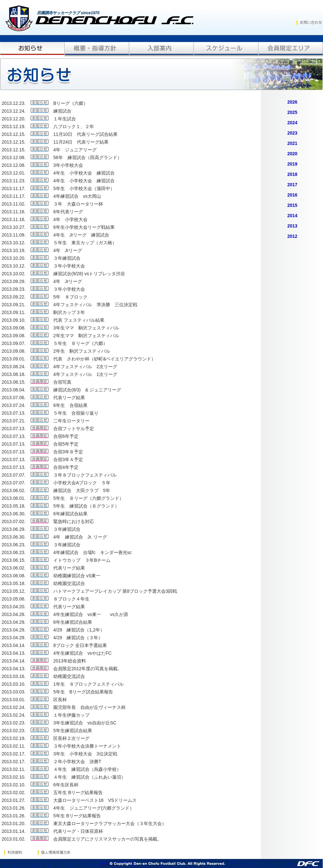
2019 (292, 164)
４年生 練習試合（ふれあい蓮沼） (89, 777)
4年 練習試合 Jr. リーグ (80, 537)
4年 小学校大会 (70, 219)
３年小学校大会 (69, 266)
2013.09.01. (14, 359)
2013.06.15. (14, 560)
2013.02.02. (14, 792)
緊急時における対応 (74, 521)
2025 (292, 112)
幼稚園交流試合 (69, 583)
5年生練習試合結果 (73, 731)
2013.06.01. (14, 498)
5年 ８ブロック (70, 297)
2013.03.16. (14, 676)
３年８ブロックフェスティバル (85, 475)
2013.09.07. (14, 343)
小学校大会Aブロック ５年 (82, 483)
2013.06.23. (14, 545)
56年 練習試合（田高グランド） (88, 157)
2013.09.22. (14, 297)
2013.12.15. (14, 134)
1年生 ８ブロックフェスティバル (89, 684)
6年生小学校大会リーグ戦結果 (84, 227)
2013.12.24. (14, 111)
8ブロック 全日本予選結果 (80, 645)
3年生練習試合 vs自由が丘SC (85, 723)
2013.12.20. (14, 119)
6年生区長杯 (66, 785)
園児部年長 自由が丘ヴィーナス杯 (89, 707)
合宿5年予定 (66, 444)
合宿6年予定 (66, 436)
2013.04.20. (14, 607)
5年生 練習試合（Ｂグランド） (86, 506)
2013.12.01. (14, 173)
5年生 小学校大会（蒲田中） (84, 188)
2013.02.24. (14, 707)
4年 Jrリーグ (68, 250)
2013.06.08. (14, 576)
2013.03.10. (14, 684)
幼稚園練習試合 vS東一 (77, 576)
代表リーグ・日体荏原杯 (78, 831)
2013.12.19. (14, 126)
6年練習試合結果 (70, 514)
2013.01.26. (14, 808)
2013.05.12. (14, 591)
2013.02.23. (14, 723)
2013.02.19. (14, 738)
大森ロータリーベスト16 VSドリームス (95, 800)
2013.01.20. (14, 823)
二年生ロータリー (71, 421)
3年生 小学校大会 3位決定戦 (85, 754)
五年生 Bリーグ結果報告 (78, 792)
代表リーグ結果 (69, 398)
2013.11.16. (14, 212)
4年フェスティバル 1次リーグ (85, 374)
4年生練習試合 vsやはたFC (82, 653)
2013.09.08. (14, 328)
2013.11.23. (14, 181)
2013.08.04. (14, 390)
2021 (292, 143)
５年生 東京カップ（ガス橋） (85, 243)
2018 (292, 174)
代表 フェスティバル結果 (79, 320)
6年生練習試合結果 (73, 622)
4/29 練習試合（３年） (78, 638)
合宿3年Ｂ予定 (68, 452)
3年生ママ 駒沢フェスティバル (86, 328)
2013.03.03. (14, 692)
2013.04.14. (14, 645)
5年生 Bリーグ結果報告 (77, 816)
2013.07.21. (14, 421)
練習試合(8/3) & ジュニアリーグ (87, 390)
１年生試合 (65, 119)
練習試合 (62, 111)
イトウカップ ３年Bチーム (82, 560)
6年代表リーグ (68, 212)
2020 (292, 154)
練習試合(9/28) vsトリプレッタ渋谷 (89, 274)
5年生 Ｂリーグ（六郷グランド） (89, 498)
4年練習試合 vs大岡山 (77, 196)
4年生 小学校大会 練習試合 (84, 173)
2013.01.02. (14, 839)
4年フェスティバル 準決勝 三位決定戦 (95, 305)
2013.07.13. (14, 413)
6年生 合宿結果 (70, 405)
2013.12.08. (14, 157)
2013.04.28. (14, 614)
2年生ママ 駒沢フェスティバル (86, 336)
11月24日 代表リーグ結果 (81, 142)
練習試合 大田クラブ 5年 (82, 490)
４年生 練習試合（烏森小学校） (87, 769)
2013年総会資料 (70, 661)
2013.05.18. (14, 506)
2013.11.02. (14, 204)
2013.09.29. (14, 281)
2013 (292, 226)
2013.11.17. (14, 188)
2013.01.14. (14, 831)
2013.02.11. (14, 746)
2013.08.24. (14, 367)
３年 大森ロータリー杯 (78, 204)
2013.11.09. (14, 235)
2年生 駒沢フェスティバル (82, 351)
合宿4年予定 (66, 467)
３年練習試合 (67, 258)
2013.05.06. (14, 599)
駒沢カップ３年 (69, 312)
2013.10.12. (14, 243)
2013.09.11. (14, 312)
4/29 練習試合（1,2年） (79, 630)
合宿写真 (62, 382)
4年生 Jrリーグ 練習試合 (81, 235)
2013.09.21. (14, 305)
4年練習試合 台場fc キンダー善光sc (93, 552)
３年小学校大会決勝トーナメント (87, 746)
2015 (292, 205)
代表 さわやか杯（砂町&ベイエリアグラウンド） (104, 359)
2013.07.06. (14, 398)
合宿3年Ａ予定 (68, 459)
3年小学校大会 (68, 165)
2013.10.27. (14, 227)
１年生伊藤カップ (71, 715)
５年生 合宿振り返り (76, 413)
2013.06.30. (14, 514)
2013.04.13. (14, 653)
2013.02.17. (14, 754)
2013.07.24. (14, 405)
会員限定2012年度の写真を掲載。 (88, 669)
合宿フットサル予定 (74, 429)
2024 (292, 123)
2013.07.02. (14, 521)
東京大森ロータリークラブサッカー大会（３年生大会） (110, 823)
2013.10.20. (14, 258)
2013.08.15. (14, 382)
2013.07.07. (14, 475)
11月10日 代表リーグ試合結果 (85, 134)
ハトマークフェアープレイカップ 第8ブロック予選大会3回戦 (115, 591)
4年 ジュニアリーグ (75, 150)
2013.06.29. (14, 529)
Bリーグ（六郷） (71, 103)
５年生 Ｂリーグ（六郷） (83, 343)
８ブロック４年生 (71, 599)
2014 (292, 216)
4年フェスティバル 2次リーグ (85, 367)
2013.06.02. (14, 490)
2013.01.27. (14, 800)
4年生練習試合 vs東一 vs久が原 (91, 614)
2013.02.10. (14, 777)
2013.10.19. (14, 250)
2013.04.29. (14, 622)
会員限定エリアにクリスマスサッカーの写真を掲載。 (108, 839)
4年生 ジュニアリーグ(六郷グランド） (94, 808)
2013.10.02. (14, 274)
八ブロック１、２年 (74, 126)
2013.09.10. (14, 320)
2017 (292, 185)
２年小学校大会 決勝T (77, 762)
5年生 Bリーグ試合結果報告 (83, 692)
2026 (292, 102)
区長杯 (60, 700)
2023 (292, 133)
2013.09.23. (14, 289)
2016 (292, 195)
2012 (292, 236)
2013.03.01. (14, 700)
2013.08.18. (14, 374)
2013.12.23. (14, 103)
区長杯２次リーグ (71, 738)
